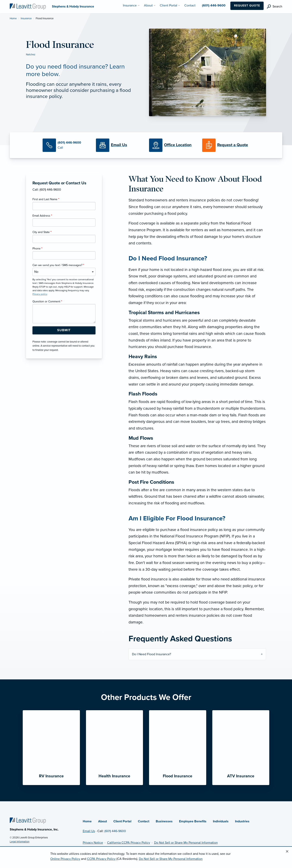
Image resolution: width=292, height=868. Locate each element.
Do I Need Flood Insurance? (151, 654)
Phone (37, 249)
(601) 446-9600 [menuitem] (214, 5)
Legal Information (20, 842)
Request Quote (247, 6)
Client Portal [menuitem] (169, 5)
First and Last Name (46, 199)
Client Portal (122, 821)
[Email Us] (119, 145)
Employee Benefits (193, 821)
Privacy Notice (93, 843)
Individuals (221, 821)
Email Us (89, 831)
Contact (144, 821)
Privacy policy (40, 294)
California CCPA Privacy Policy (129, 843)
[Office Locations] (173, 145)
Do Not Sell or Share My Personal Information (186, 843)
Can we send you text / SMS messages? (58, 265)
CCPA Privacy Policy (101, 859)
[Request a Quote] (226, 145)
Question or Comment (47, 301)
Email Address (42, 216)
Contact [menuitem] (190, 5)
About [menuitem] (148, 5)
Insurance (26, 18)
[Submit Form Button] (64, 330)
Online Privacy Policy (65, 859)
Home (13, 18)
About (103, 821)
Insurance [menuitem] (130, 5)
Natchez (31, 55)
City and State (42, 232)
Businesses (164, 821)
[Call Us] (66, 145)
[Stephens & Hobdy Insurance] (28, 6)
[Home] (28, 821)
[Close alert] (287, 852)
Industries (242, 821)
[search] (275, 7)
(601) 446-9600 (115, 831)
